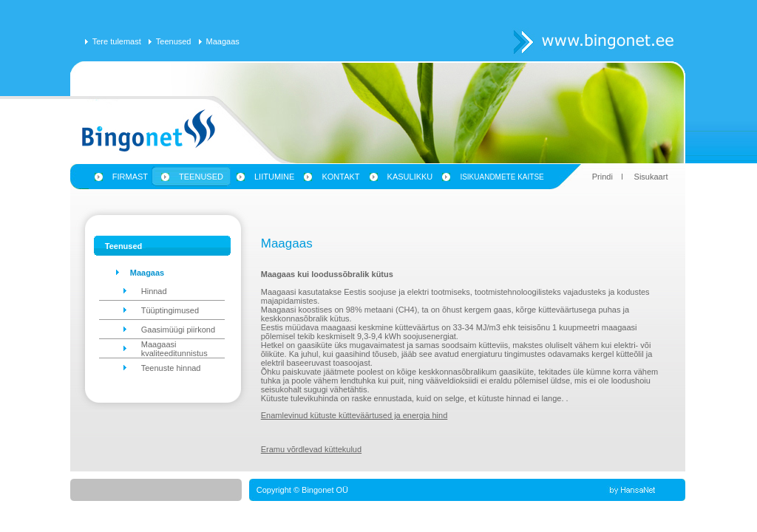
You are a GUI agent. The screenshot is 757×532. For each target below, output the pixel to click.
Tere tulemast (117, 41)
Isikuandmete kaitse (502, 177)
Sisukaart (651, 177)
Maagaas (223, 41)
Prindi (602, 177)
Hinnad (154, 291)
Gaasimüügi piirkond (178, 330)
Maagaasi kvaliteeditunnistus (174, 349)
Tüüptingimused (170, 310)
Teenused (174, 41)
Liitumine (274, 177)
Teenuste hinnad (171, 368)
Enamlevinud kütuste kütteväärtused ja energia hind (354, 415)
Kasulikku (410, 177)
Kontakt (340, 177)
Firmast (130, 177)
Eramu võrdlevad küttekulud (311, 449)
